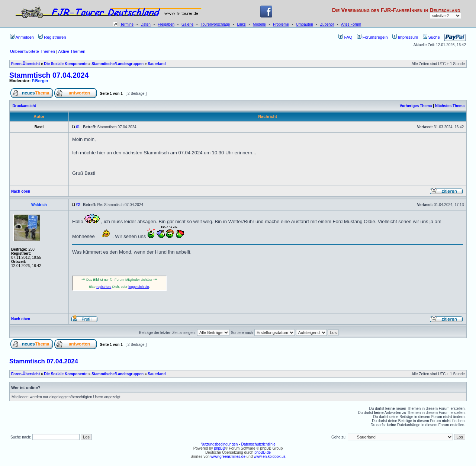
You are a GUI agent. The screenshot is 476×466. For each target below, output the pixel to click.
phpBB (219, 448)
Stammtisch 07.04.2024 (49, 75)
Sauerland (157, 64)
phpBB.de (263, 452)
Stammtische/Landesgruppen (118, 64)
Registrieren (52, 37)
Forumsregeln (372, 37)
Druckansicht (24, 106)
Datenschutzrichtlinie (258, 444)
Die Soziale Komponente (66, 64)
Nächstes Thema (450, 106)
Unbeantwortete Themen (33, 51)
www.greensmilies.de (228, 457)
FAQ (345, 37)
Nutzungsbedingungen (219, 444)
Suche (431, 37)
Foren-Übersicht (25, 64)
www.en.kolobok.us (270, 457)
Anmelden (22, 37)
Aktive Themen (72, 51)
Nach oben (21, 191)
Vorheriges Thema (416, 106)
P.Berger (40, 81)
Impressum (405, 37)
